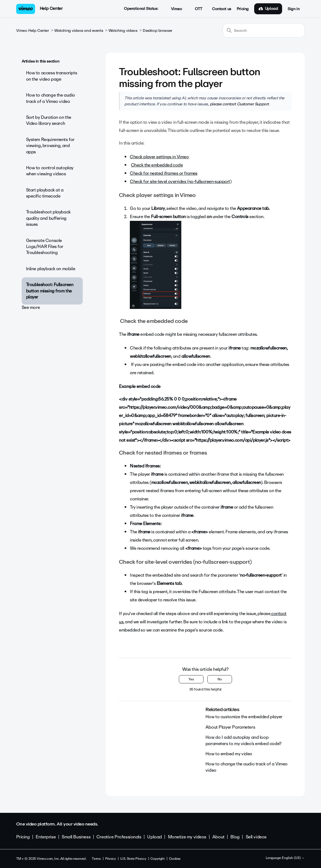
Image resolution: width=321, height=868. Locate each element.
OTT (196, 9)
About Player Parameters (230, 727)
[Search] (264, 30)
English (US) (293, 858)
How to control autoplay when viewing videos (50, 171)
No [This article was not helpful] (220, 679)
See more (31, 307)
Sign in (293, 9)
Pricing (243, 9)
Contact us (222, 9)
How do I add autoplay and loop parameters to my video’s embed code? (243, 740)
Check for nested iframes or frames (164, 173)
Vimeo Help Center (33, 31)
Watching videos (123, 31)
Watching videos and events (79, 31)
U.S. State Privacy (133, 859)
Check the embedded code (157, 165)
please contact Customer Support (239, 104)
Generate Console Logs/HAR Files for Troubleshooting (45, 247)
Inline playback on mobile (51, 269)
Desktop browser (157, 31)
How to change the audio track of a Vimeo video (51, 98)
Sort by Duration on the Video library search (49, 120)
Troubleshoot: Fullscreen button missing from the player (50, 291)
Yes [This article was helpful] (191, 679)
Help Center (51, 9)
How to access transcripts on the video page (52, 76)
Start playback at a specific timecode (45, 193)
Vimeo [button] (173, 9)
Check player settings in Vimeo (159, 157)
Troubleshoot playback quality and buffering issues (48, 218)
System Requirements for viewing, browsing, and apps (50, 146)
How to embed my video (229, 754)
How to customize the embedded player (244, 717)
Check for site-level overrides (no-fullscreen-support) (181, 181)
